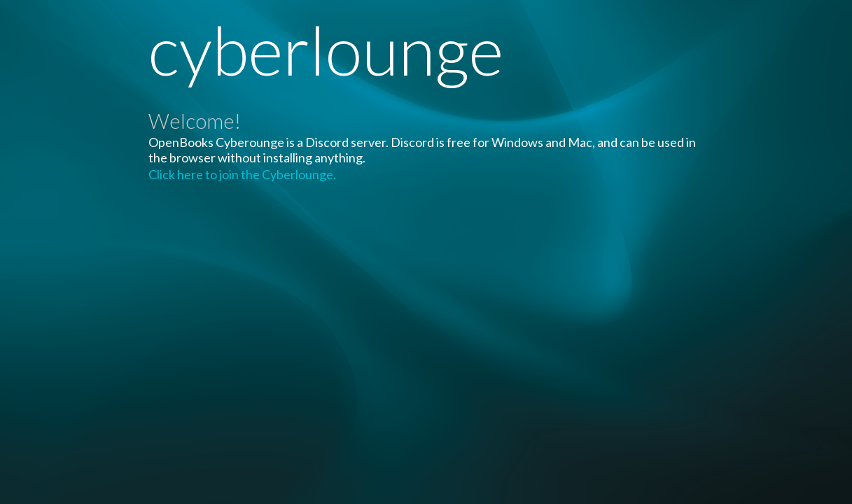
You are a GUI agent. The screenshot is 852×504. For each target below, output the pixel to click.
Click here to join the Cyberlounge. (242, 174)
